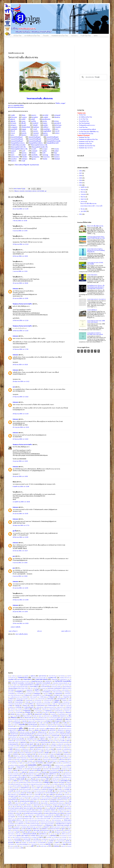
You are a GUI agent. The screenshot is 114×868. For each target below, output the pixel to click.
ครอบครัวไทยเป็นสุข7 (17, 141)
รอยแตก (33, 788)
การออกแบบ (27, 711)
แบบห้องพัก (69, 765)
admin (96, 36)
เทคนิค (36, 756)
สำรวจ (10, 827)
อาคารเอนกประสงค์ (37, 841)
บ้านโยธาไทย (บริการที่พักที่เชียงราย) (89, 132)
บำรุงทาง (33, 763)
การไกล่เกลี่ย (28, 694)
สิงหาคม (83, 192)
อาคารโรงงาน (53, 839)
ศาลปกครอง (39, 808)
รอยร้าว (39, 788)
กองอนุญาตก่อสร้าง (20, 690)
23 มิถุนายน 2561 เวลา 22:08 (21, 600)
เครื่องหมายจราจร (42, 732)
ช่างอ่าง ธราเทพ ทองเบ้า (27, 744)
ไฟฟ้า (47, 779)
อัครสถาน (57, 117)
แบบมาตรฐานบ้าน (92, 275)
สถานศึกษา (40, 810)
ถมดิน (42, 751)
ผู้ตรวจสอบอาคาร (68, 774)
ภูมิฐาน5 (13, 121)
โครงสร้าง (69, 732)
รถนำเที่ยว (63, 786)
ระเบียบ (56, 791)
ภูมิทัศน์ (47, 781)
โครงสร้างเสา (47, 736)
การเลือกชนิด (39, 707)
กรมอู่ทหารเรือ (44, 685)
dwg (64, 844)
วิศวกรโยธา (42, 806)
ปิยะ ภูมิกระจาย (17, 772)
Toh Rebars (17, 848)
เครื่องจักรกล (44, 730)
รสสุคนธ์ (13, 151)
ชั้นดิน (54, 742)
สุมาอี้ (14, 531)
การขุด (44, 694)
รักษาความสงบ (16, 793)
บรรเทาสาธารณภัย (46, 760)
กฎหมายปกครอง (42, 676)
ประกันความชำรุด (66, 767)
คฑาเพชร (14, 123)
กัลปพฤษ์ (57, 159)
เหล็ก (50, 832)
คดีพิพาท (67, 719)
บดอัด (39, 759)
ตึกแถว (32, 749)
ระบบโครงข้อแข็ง (67, 788)
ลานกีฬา (16, 801)
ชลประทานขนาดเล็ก (46, 742)
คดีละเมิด (10, 721)
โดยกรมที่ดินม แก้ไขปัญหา (56, 746)
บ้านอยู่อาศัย (27, 763)
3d (9, 676)
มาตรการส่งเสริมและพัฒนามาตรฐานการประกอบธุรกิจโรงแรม (29, 783)
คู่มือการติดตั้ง (32, 729)
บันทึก (19, 761)
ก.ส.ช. (36, 688)
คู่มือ (21, 728)
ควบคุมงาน (49, 721)
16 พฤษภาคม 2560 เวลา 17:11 (21, 525)
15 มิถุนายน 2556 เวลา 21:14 (21, 244)
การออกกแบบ (18, 711)
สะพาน (58, 815)
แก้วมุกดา (13, 125)
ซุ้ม (49, 744)
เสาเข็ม (23, 829)
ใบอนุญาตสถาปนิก (41, 767)
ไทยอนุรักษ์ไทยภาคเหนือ (54, 141)
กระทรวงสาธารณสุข (56, 687)
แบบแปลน (22, 191)
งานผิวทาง (42, 739)
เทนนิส (41, 756)
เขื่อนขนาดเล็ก (28, 718)
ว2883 (46, 801)
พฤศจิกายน (84, 187)
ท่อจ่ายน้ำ (54, 753)
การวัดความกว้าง (60, 707)
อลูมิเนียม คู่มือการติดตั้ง (22, 836)
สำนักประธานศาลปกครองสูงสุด (47, 822)
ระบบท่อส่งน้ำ (36, 789)
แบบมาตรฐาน (28, 191)
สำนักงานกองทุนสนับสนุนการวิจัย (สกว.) (26, 818)
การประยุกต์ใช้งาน (29, 704)
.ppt (45, 191)
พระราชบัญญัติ (33, 777)
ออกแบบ (34, 191)
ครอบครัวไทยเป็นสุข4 (17, 139)
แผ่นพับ (50, 776)
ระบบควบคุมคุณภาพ (48, 788)
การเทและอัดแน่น (19, 702)
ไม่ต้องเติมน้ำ (27, 786)
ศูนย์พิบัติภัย (69, 808)
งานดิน (63, 737)
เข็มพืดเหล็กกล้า (63, 716)
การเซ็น (59, 697)
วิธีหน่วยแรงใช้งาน (28, 806)
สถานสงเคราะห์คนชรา (50, 810)
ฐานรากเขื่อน (11, 746)
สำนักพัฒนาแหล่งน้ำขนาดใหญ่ (32, 824)
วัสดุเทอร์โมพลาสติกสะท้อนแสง (56, 803)
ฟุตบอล (42, 779)
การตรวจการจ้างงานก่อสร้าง (22, 699)
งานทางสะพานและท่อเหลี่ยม (18, 739)
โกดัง (34, 713)
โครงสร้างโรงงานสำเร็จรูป (26, 736)
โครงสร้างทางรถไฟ (65, 734)
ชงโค (44, 153)
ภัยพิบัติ (15, 781)
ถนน (52, 749)
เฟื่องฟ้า (24, 123)
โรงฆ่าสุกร (21, 798)
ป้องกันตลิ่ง (61, 770)
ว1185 (37, 801)
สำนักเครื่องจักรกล (58, 817)
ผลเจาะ (22, 774)
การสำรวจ (26, 709)
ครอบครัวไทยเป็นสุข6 (53, 139)
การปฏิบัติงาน (56, 702)
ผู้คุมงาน (60, 774)
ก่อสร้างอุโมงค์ (65, 690)
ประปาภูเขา (27, 769)
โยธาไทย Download (84, 123)
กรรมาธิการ (60, 685)
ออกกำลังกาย (46, 836)
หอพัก (29, 832)
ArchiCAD (41, 844)
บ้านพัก (46, 761)
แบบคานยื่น (58, 763)
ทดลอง (16, 753)
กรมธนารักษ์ (54, 679)
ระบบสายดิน (18, 791)
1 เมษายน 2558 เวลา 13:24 (20, 271)
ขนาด (38, 712)
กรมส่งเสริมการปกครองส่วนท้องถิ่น (60, 683)
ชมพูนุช (24, 129)
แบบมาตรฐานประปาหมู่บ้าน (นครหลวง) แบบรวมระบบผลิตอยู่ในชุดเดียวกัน (96, 250)
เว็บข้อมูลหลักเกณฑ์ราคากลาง (87, 125)
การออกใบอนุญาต (38, 711)
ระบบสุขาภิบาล (26, 791)
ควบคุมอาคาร (59, 721)
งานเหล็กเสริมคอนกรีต (42, 741)
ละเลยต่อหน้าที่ (59, 800)
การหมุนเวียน (44, 709)
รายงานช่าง (67, 795)
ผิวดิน (41, 774)
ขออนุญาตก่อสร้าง (39, 714)
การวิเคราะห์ (68, 707)
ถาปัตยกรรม (64, 751)
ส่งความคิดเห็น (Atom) (22, 634)
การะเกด (56, 149)
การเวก (13, 133)
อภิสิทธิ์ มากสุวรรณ (65, 834)
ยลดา (57, 129)
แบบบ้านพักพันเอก (92, 310)
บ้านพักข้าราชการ (53, 761)
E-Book (11, 846)
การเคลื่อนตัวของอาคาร (15, 697)
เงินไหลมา (24, 159)
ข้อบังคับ (13, 714)
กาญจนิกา (58, 127)
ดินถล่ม (41, 746)
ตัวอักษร (66, 748)
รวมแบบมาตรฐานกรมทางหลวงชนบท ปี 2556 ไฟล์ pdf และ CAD (96, 237)
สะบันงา (57, 133)
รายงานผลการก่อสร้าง (13, 796)
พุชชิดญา (36, 127)
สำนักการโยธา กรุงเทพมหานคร (44, 817)
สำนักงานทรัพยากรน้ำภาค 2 (15, 820)
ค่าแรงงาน (22, 726)
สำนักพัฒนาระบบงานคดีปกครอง (17, 824)
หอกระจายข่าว (11, 832)
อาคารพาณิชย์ (40, 191)
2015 (81, 178)
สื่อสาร (68, 827)
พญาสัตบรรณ (46, 119)
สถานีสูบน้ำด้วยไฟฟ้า (62, 810)
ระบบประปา (51, 789)
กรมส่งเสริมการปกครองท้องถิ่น (43, 683)
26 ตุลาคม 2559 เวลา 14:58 (20, 476)
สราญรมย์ (57, 115)
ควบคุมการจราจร (40, 721)
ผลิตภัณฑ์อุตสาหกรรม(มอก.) (32, 774)
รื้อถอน (48, 796)
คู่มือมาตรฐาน (22, 730)
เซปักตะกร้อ (61, 744)
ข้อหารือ (30, 714)
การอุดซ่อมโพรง (48, 711)
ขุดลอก (40, 716)
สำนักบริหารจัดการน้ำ (34, 822)
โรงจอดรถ (55, 798)
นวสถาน (24, 117)
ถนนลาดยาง (26, 751)
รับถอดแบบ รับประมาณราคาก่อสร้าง (22, 304)
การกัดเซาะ (37, 692)
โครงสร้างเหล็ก (56, 736)
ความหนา (15, 725)
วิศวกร (36, 806)
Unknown (15, 289)
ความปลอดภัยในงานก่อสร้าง (30, 723)
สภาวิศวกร (11, 813)
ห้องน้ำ (24, 832)
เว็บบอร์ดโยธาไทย (84, 121)
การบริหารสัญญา (47, 702)
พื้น (61, 777)
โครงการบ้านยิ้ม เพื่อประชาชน (88, 204)
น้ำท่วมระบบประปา (38, 758)
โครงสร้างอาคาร (65, 736)
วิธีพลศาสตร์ (19, 806)
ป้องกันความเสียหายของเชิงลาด (50, 771)
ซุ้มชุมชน (54, 744)
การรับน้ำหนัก (18, 707)
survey (11, 848)
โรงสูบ (28, 800)
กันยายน (83, 190)
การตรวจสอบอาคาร (61, 699)
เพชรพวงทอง (15, 157)
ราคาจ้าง (60, 793)
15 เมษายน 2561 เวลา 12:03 (20, 588)
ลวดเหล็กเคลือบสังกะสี (44, 800)
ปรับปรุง (15, 770)
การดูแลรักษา (66, 697)
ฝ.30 (54, 776)
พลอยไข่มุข (46, 129)
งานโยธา (55, 739)
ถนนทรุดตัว (11, 751)
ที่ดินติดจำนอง (17, 756)
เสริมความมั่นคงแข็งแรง (14, 829)
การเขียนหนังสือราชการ (37, 695)
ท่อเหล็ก (66, 753)
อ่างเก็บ (45, 841)
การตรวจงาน (33, 699)
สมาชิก (18, 815)
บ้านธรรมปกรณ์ (38, 761)
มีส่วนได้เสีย (69, 784)
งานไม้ (50, 739)
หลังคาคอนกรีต (60, 830)
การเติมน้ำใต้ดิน (19, 700)
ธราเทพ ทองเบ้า (60, 756)
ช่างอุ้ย (38, 744)
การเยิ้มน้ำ (62, 706)
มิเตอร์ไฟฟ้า (62, 784)
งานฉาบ (50, 737)
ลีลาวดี (13, 131)
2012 (81, 185)
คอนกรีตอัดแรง (43, 725)
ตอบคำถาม (47, 748)
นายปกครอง (11, 758)
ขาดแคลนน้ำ (53, 714)
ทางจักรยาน (16, 754)
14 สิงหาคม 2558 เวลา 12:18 (20, 321)
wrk (14, 387)
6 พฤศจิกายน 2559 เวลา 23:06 (21, 487)
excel (16, 846)
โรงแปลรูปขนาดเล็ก (65, 798)
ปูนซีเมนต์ (24, 772)
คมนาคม (24, 721)
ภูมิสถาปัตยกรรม (54, 781)
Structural (69, 846)
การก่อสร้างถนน (29, 692)
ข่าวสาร (18, 716)
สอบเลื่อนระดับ (50, 815)
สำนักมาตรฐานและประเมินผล (47, 824)
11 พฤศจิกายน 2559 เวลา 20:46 (21, 502)
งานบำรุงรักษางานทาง (32, 739)
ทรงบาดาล (46, 157)
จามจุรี (35, 129)
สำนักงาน (67, 817)
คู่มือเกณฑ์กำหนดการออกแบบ (65, 729)
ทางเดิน (28, 754)
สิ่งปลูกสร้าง (47, 827)
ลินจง (13, 153)
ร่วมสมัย (46, 135)
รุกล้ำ (53, 796)
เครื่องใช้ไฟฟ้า (53, 730)
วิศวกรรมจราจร (66, 806)
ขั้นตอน (47, 714)
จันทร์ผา (25, 157)
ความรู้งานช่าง (55, 723)
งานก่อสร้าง (32, 737)
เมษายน (83, 202)
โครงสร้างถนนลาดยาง (54, 734)
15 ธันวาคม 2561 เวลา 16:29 (21, 623)
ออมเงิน (24, 133)
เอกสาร (57, 843)
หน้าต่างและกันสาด (55, 829)
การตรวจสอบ (50, 699)
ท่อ (35, 753)
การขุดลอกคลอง (58, 694)
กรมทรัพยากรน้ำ (52, 678)
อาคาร (41, 837)
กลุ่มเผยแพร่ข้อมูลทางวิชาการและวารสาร (18, 688)
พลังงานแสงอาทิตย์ (42, 777)
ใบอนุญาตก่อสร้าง (21, 767)
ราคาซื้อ (66, 793)
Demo (60, 844)
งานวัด (68, 739)
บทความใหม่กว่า (13, 631)
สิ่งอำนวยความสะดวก (56, 827)
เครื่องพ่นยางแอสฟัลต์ (25, 732)
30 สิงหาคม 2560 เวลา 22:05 (20, 537)
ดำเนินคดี (29, 746)
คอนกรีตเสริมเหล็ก (33, 725)
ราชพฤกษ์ (34, 151)
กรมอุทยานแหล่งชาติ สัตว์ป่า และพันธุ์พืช (29, 685)
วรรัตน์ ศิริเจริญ (53, 801)
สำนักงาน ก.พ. (11, 818)
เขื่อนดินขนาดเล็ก (43, 718)
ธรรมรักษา (14, 159)
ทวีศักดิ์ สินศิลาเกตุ (29, 753)
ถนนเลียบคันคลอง (35, 751)
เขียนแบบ (17, 191)
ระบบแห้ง (33, 791)
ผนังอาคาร (67, 772)
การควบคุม (47, 695)
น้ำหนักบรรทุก (16, 760)
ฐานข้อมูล (67, 744)
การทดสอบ (56, 700)
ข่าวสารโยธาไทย (83, 119)
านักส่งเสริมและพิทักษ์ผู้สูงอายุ (23, 844)
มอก (13, 783)
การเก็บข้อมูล (67, 692)
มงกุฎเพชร (14, 127)
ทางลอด (52, 754)
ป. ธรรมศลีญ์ (57, 767)
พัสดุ (50, 777)
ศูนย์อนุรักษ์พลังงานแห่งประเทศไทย (17, 810)
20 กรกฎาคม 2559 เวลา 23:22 (21, 427)
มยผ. (9, 783)
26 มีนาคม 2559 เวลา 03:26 (20, 365)
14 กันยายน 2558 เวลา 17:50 (20, 349)
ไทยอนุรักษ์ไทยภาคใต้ (53, 143)
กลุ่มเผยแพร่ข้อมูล (66, 687)
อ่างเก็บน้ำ (51, 841)
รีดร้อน (43, 796)
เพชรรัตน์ (57, 155)
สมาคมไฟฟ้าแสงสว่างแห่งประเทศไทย (33, 813)
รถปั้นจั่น (69, 786)
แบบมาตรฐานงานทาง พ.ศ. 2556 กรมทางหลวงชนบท (96, 321)
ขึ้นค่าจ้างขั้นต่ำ (27, 716)
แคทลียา (46, 125)
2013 (81, 183)
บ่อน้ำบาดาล (62, 759)
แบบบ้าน (23, 765)
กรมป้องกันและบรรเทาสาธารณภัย (22, 681)
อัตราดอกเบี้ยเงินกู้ (25, 838)
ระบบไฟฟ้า (67, 789)
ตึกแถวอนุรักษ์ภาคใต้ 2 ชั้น (18, 147)
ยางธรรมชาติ (39, 786)
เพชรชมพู (45, 155)
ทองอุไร (24, 125)
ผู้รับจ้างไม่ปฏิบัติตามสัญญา (15, 776)
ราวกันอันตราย (37, 796)
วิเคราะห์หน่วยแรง (63, 805)
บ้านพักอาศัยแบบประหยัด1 (18, 145)
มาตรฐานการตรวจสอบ (59, 783)
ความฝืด (41, 723)
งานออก (51, 741)
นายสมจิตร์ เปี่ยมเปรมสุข (21, 758)
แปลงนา (38, 772)
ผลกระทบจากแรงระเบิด (13, 774)
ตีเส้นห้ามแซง (25, 749)
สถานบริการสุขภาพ (31, 810)
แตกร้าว (47, 749)
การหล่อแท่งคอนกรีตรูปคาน (55, 709)
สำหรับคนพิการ (17, 827)
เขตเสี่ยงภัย (55, 716)
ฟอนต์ (28, 779)
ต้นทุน (65, 746)
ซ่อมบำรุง (44, 744)
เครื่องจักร (37, 730)
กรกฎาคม (83, 194)
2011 (81, 214)
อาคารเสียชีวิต (27, 841)
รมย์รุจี (33, 119)
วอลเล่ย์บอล (62, 801)
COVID (55, 844)
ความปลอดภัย (16, 723)
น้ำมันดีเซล (66, 758)
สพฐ (61, 812)
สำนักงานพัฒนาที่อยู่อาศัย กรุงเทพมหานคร (27, 165)
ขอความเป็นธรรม (61, 713)
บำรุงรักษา (41, 763)
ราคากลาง (74, 36)
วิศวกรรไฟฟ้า (50, 806)
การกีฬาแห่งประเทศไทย (57, 692)
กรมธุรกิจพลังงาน (64, 680)
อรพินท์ (56, 151)
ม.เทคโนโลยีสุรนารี (64, 781)
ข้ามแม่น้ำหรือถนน (62, 714)
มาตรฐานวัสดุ (25, 784)
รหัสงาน (11, 788)
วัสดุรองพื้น (22, 805)
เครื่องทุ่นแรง (69, 730)
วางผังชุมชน (55, 805)
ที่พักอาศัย (24, 756)
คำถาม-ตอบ (28, 726)
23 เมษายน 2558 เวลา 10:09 (20, 298)
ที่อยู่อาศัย (30, 756)
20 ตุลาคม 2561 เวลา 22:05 (20, 612)
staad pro (63, 846)
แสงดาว (34, 115)
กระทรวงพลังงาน (34, 687)
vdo (22, 848)
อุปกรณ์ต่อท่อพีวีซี (42, 843)
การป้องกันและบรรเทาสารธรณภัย (43, 704)
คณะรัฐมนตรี (52, 719)
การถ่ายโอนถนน (38, 700)
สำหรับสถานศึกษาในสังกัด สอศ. (29, 827)
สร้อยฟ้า (35, 125)
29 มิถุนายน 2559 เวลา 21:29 (21, 414)
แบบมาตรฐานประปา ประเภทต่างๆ (96, 299)
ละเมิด (52, 800)
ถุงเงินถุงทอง (36, 157)
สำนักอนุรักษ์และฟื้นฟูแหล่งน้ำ (36, 825)
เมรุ (10, 786)
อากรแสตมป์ (34, 838)
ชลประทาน (24, 742)
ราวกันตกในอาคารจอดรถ (26, 796)
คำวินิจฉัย (60, 726)
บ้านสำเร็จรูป (14, 763)
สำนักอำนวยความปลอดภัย (63, 825)
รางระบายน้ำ (38, 795)
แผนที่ (45, 776)
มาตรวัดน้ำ (48, 784)
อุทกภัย (68, 841)
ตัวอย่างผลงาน (59, 748)
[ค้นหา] (93, 77)
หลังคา (53, 830)
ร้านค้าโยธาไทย (86, 36)
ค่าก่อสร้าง (66, 725)
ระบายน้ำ (50, 791)
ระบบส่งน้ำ (11, 791)
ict (29, 846)
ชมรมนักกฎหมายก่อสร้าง (13, 742)
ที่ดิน (9, 756)
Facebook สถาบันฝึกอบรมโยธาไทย (88, 139)
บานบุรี (23, 161)
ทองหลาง (57, 157)
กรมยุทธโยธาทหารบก (37, 681)
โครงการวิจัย (51, 732)
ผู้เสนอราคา (31, 776)
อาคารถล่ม (64, 838)
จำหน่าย (57, 741)
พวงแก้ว (34, 149)
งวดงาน (20, 737)
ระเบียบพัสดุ (62, 791)
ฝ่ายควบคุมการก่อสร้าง (66, 776)
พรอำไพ (33, 121)
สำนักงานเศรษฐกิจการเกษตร (22, 822)
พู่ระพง (34, 159)
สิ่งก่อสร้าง (40, 827)
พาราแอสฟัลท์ (56, 777)
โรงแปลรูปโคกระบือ (13, 800)
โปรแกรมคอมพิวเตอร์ (54, 772)
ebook (70, 844)
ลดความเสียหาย (34, 800)
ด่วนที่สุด (17, 746)
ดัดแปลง (23, 746)
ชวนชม (23, 121)
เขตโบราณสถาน (47, 716)
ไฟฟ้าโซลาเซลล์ (56, 779)
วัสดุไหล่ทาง (29, 805)
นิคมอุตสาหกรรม (25, 760)
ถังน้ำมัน (54, 751)
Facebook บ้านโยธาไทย (85, 144)
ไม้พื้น (33, 786)
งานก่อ (25, 737)
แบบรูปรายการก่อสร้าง (59, 765)
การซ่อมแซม (52, 697)
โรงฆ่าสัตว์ (14, 798)
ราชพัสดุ (51, 795)
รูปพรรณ (58, 796)
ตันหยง (34, 153)
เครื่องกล (30, 730)
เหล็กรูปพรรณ (57, 832)
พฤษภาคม (84, 199)
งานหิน (33, 741)
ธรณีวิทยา (52, 756)
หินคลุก (34, 832)
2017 (81, 173)
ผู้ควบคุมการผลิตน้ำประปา (50, 774)
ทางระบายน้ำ (45, 754)
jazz (14, 556)
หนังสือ (29, 829)
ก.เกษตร (13, 676)
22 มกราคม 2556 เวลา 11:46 (20, 209)
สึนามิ (64, 827)
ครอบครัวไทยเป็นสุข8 (35, 141)
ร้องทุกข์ (17, 788)
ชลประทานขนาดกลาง (34, 742)
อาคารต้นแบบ (57, 838)
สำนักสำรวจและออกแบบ (22, 825)
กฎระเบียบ (26, 676)
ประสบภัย (64, 769)
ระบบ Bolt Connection (41, 791)
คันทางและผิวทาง (58, 725)
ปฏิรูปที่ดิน (50, 767)
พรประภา (36, 135)
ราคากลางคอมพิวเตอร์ (39, 793)
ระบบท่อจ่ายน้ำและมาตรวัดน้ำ (25, 789)
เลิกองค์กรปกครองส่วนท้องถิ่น (27, 801)
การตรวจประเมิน (41, 699)
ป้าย (66, 770)
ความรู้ (46, 723)
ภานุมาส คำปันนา (34, 781)
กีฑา (9, 713)
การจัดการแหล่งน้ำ (33, 697)
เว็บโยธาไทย (17, 36)
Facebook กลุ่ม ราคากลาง (86, 148)
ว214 (42, 801)
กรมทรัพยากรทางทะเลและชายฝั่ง (39, 678)
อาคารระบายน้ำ (27, 839)
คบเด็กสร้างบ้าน (17, 721)
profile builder (44, 846)
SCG (50, 846)
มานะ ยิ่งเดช (55, 784)
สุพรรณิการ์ (58, 123)
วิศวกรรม (57, 806)
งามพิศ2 (46, 117)
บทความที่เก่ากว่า (66, 631)
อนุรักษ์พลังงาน (43, 834)
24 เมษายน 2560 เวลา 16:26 (20, 514)
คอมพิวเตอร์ (50, 725)
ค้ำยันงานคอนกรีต (52, 726)
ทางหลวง (58, 754)
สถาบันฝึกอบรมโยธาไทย (32, 36)
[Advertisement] (43, 654)
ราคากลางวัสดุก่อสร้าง (51, 793)
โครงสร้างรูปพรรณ (13, 736)
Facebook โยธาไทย (84, 137)
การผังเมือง (17, 706)
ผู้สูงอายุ (25, 776)
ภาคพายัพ (21, 781)
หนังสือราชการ (36, 829)
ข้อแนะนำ (69, 712)
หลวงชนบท (15, 830)
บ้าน (23, 761)
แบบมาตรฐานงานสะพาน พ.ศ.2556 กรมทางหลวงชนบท (95, 334)
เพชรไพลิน (34, 155)
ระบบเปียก (60, 789)
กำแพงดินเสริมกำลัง (58, 711)
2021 (81, 171)
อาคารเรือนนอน (45, 839)
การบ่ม (27, 702)
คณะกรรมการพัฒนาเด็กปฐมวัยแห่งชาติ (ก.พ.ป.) (37, 719)
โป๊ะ (62, 772)
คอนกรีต (22, 725)
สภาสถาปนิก (19, 813)
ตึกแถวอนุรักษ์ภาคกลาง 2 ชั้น (39, 145)
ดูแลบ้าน (47, 746)
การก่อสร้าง (19, 692)
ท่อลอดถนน (60, 753)
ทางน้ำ (39, 754)
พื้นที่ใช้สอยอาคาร (67, 777)
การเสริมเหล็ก (36, 709)
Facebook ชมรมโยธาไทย (60, 36)
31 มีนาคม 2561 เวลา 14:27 (20, 551)
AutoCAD (48, 844)
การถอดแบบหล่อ (29, 700)
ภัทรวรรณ (14, 117)
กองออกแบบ (29, 690)
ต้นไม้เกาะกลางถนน (14, 748)
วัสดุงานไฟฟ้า (18, 803)
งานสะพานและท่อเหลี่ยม (21, 741)
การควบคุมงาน (57, 695)
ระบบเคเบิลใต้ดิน (58, 788)
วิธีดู (13, 806)
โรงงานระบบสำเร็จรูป (46, 798)
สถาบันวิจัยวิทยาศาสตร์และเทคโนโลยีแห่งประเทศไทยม (30, 812)
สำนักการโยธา (28, 817)
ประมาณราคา (56, 769)
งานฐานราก (56, 737)
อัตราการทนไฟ (16, 838)
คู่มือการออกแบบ (51, 729)
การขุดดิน (50, 694)
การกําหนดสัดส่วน (46, 692)
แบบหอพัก (12, 767)
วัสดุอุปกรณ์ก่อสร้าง (38, 805)
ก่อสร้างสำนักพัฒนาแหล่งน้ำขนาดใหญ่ (52, 690)
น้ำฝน (60, 758)
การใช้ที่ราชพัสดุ (43, 697)
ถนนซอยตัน (59, 749)
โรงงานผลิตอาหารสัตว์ (35, 798)
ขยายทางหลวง (45, 713)
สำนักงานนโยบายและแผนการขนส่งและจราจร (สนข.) (37, 820)
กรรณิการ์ (35, 123)
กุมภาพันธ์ (84, 211)
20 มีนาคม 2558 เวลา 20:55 (20, 256)
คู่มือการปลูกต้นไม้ (40, 729)
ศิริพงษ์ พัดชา (53, 808)
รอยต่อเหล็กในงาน (25, 788)
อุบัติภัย (17, 843)
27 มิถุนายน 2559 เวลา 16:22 (21, 397)
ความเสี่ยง (64, 723)
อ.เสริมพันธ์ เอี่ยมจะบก (35, 836)
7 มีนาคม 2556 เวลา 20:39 (20, 221)
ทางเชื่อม (22, 754)
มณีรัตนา (46, 127)
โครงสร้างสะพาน (38, 736)
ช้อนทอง (24, 135)
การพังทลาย (24, 706)
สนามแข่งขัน (55, 812)
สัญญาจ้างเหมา (66, 815)
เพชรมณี (24, 155)
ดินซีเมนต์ (35, 746)
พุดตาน (24, 153)
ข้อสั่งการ (24, 714)
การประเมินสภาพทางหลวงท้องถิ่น (15, 704)
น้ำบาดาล (53, 758)
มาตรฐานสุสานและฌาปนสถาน (37, 784)
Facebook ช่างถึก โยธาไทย (86, 142)
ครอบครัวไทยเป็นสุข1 (17, 137)
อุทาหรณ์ (11, 843)
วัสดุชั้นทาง (26, 803)
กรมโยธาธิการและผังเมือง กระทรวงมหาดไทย (22, 683)
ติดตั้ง (11, 749)
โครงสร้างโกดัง (14, 734)
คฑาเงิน (45, 121)
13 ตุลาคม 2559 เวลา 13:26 (20, 461)
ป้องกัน (39, 770)
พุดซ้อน (45, 151)
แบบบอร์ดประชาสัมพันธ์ (13, 765)
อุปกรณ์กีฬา (24, 843)
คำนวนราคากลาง (43, 726)
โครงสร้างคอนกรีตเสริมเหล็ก (27, 734)
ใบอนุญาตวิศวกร (31, 767)
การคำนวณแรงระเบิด (67, 695)
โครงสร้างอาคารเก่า (12, 737)
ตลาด (27, 748)
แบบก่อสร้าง (50, 763)
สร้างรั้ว (24, 815)
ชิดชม (24, 115)
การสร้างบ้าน (13, 709)
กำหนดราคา (67, 711)
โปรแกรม (44, 772)
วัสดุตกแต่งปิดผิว (44, 803)
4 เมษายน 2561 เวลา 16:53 (20, 563)
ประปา (10, 769)
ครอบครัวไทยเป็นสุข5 (35, 139)
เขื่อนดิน (35, 718)
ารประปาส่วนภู (34, 844)
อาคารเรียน (36, 839)
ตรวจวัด (22, 747)
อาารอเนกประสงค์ (60, 841)
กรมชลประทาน (23, 678)
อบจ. (50, 834)
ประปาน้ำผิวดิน (19, 769)
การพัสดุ (32, 706)
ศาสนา (47, 808)
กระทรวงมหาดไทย (45, 687)
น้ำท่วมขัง (31, 758)
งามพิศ (13, 115)
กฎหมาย (33, 676)
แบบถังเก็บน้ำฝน (66, 763)
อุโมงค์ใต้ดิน (50, 843)
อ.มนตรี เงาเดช (11, 836)
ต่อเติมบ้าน (33, 747)
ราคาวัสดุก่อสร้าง (22, 795)
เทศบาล (46, 756)
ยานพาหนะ (52, 786)
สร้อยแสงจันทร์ (26, 127)
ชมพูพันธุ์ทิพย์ (47, 131)
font (26, 846)
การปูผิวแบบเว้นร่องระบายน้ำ (63, 704)
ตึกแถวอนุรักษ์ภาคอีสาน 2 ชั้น (19, 149)
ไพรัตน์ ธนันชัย (20, 779)
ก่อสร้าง (37, 690)
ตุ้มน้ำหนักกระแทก (40, 749)
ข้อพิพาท (18, 714)
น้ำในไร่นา (47, 758)
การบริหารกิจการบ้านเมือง (36, 702)
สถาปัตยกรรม (47, 812)
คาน (17, 726)
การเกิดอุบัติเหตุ (11, 694)
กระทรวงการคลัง (68, 685)
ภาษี (42, 781)
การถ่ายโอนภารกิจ (47, 700)
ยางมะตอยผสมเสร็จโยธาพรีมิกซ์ (87, 129)
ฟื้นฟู (32, 779)
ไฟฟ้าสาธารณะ (64, 779)
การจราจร (24, 697)
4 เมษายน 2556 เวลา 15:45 (20, 231)
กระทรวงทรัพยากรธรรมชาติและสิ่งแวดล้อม (19, 687)
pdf (32, 846)
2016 (81, 176)
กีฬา (13, 713)
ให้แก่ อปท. (18, 834)
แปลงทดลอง (31, 772)
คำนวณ (35, 726)
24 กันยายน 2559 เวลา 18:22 (20, 439)
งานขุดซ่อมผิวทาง (42, 737)
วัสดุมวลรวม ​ (68, 803)
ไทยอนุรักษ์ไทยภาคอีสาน (36, 143)
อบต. (54, 834)
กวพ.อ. (32, 688)
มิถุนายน (83, 197)
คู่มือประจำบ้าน (13, 730)
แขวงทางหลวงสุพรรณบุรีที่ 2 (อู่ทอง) (56, 718)
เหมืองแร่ (45, 832)
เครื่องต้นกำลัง (61, 730)
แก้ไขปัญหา (28, 712)
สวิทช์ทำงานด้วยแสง (41, 815)
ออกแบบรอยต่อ (63, 836)
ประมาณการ (46, 769)
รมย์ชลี (23, 119)
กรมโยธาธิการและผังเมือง (63, 681)
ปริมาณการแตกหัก (24, 771)
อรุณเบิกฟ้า (14, 129)
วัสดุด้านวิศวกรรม (34, 803)
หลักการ (22, 830)
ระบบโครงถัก (13, 789)
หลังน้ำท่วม (67, 830)
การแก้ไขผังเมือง (20, 694)
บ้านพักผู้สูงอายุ (62, 761)
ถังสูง (59, 751)
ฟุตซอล (37, 779)
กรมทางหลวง (27, 679)
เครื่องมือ (33, 732)
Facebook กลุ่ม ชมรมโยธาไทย (87, 146)
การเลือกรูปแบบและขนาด (49, 707)
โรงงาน (27, 798)
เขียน (70, 716)
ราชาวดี (57, 131)
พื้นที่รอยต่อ (12, 779)
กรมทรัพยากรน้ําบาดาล (65, 678)
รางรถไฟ (31, 795)
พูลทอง (45, 133)
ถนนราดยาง (18, 751)
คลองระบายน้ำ (32, 721)
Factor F (21, 846)
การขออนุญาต (37, 694)
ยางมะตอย (46, 786)
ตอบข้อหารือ (40, 747)
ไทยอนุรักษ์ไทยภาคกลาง (18, 143)
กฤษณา (45, 123)
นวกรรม (68, 756)
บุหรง (13, 135)
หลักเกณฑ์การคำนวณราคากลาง (42, 830)
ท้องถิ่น (47, 753)
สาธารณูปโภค (12, 817)
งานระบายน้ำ (62, 739)
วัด (67, 801)
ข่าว (13, 716)
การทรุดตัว (64, 700)
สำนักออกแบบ (49, 825)
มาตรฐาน (47, 782)
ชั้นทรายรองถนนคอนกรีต (63, 742)
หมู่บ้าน (63, 829)
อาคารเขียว (49, 838)
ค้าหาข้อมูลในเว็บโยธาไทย (86, 134)
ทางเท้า (34, 754)
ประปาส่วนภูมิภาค (37, 769)
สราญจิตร (35, 117)
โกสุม (55, 153)
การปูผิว (54, 704)
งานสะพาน (11, 741)
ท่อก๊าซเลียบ (41, 753)
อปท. (58, 834)
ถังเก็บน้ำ (48, 751)
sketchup (56, 846)
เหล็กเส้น (64, 832)
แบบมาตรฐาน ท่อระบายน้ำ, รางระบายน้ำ (91, 206)
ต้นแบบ (70, 746)
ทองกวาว (14, 161)
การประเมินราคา (66, 702)
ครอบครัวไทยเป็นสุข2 (35, 137)
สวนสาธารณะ (31, 815)
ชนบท (68, 741)
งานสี (29, 741)
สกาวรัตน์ (45, 115)
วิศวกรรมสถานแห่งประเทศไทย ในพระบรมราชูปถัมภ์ (21, 808)
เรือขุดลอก (64, 796)
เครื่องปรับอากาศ (14, 732)
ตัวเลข (53, 748)
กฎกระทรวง (19, 676)
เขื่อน (21, 718)
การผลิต (10, 706)
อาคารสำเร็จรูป (18, 841)
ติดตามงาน (18, 749)
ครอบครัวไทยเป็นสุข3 (52, 137)
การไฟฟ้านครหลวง (40, 706)
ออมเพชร (36, 133)
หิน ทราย (39, 832)
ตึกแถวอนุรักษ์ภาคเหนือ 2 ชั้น (40, 147)
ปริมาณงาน (32, 770)
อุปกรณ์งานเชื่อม (32, 843)
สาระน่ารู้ (20, 817)
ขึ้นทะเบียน (34, 716)
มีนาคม (83, 209)
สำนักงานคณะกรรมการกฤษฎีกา (44, 818)
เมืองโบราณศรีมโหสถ (18, 786)
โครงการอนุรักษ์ (60, 732)
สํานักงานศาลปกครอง (56, 820)
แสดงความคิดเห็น (16, 627)
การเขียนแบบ (27, 695)
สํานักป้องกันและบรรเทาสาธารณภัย (64, 822)
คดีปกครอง (59, 719)
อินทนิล (45, 159)
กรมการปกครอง (61, 676)
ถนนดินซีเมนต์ (67, 749)
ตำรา (70, 748)
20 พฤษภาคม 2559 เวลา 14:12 (21, 381)
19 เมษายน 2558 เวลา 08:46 (20, 283)
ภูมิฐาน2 (13, 119)
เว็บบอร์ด (46, 36)
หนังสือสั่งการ (45, 829)
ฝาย (58, 776)
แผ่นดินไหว (38, 776)
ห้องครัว (18, 832)
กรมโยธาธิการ (49, 681)
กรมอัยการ (15, 685)
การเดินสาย (11, 699)
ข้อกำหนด (52, 712)
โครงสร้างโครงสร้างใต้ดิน (42, 734)
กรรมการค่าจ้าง (52, 685)
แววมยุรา (45, 149)
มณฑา (13, 155)
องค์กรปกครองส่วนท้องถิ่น (30, 834)
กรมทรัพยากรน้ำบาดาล (14, 679)
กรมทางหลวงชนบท (41, 679)
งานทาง (69, 737)
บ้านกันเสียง (30, 761)
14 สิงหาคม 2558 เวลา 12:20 (20, 331)
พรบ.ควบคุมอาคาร (23, 777)
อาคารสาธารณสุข (62, 839)
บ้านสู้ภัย (20, 763)
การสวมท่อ (20, 709)
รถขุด (58, 786)
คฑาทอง (56, 121)
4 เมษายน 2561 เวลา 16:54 (20, 576)
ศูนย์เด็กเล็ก (61, 808)
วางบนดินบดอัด (47, 805)
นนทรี (23, 151)
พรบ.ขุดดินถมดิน (13, 777)
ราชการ (45, 795)
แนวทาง (32, 759)
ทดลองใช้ (21, 753)
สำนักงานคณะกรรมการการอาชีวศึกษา (61, 818)
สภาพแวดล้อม (67, 812)
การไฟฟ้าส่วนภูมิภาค (52, 706)
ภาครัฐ (26, 781)
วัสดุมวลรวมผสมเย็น (14, 805)
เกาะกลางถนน (19, 712)
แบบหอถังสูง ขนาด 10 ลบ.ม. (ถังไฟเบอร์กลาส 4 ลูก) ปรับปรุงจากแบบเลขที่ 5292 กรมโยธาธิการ (96, 287)
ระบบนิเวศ (43, 789)
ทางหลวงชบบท (67, 754)
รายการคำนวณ (59, 795)
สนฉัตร (24, 131)
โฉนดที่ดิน (63, 741)
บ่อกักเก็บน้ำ (55, 760)
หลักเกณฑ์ (29, 830)
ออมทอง (36, 131)
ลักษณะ (66, 800)
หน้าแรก (39, 631)
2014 (81, 180)
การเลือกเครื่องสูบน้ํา (29, 707)
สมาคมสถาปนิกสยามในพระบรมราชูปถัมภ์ (54, 813)
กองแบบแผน (43, 688)
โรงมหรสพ (22, 800)
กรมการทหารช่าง (52, 676)
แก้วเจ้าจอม (58, 125)
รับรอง (23, 793)
